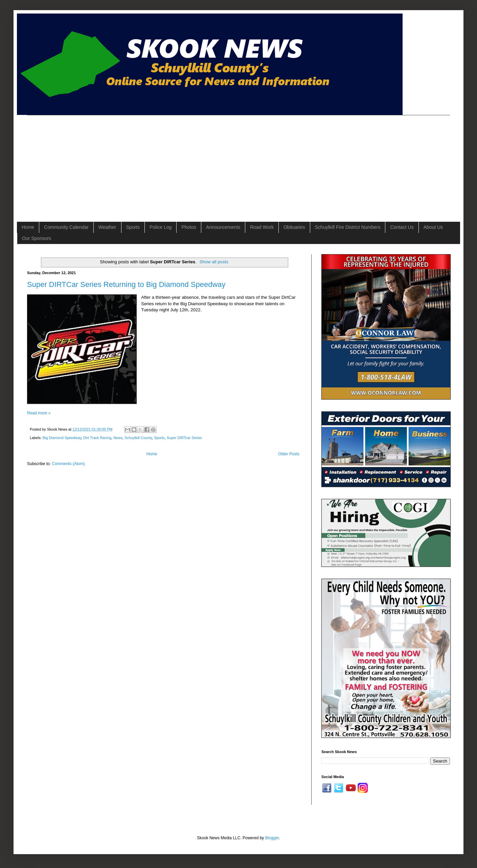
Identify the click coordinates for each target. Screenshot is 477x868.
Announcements (223, 227)
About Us (433, 227)
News (118, 438)
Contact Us (402, 227)
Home (28, 227)
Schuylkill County (138, 438)
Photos (189, 227)
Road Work (262, 227)
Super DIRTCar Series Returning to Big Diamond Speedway (126, 284)
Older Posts (289, 454)
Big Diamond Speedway (62, 438)
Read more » (39, 413)
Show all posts (214, 262)
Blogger (272, 838)
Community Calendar (66, 227)
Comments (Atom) (68, 464)
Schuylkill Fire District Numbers (348, 227)
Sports (133, 227)
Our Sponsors (37, 238)
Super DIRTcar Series (184, 438)
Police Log (161, 227)
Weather (107, 227)
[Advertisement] (127, 163)
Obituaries (294, 227)
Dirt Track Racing (97, 438)
